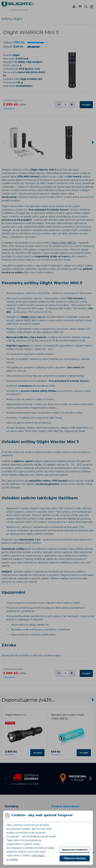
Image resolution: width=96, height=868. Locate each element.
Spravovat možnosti (75, 850)
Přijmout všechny (75, 858)
